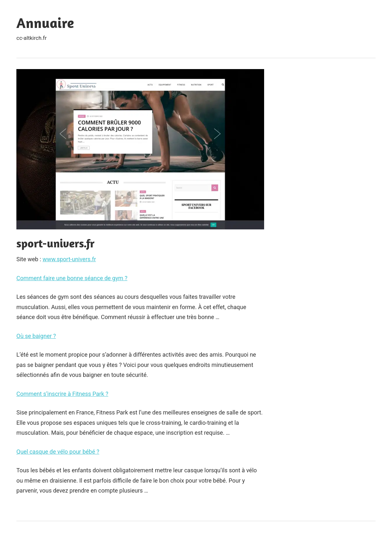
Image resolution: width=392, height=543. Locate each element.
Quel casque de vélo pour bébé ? (58, 452)
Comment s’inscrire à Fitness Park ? (62, 394)
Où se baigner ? (36, 336)
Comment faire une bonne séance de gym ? (72, 278)
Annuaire (45, 23)
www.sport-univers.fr (69, 259)
